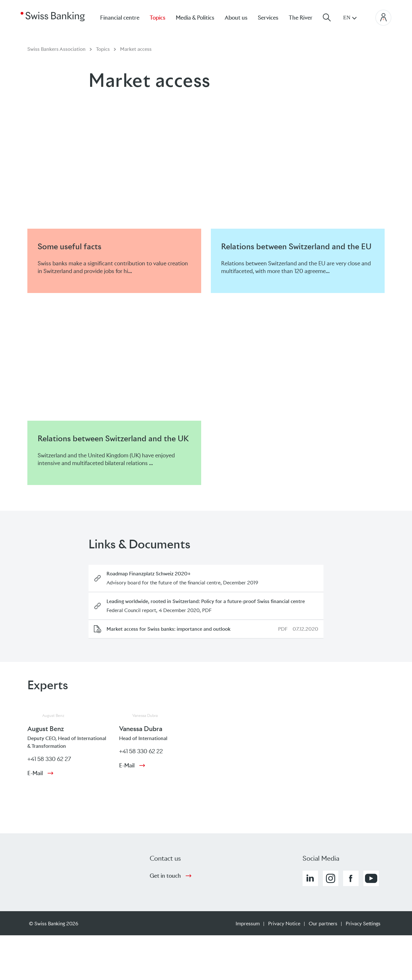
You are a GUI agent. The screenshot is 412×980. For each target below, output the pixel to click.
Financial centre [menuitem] (120, 18)
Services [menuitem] (268, 18)
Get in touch (165, 876)
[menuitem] (306, 18)
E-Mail (35, 773)
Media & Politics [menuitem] (195, 18)
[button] (310, 878)
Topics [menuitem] (158, 18)
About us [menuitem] (236, 18)
